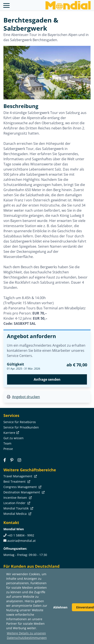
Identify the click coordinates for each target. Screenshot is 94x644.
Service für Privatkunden (21, 427)
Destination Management (24, 492)
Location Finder (16, 503)
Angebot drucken (26, 397)
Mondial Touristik (18, 508)
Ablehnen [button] (60, 607)
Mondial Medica (17, 514)
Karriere (11, 433)
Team (7, 443)
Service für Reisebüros (20, 422)
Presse (8, 449)
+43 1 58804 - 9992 (21, 535)
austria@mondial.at (21, 541)
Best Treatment (16, 482)
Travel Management (20, 476)
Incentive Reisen (17, 498)
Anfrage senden (47, 379)
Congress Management (22, 487)
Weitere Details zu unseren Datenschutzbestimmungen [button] (27, 635)
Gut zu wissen (14, 438)
